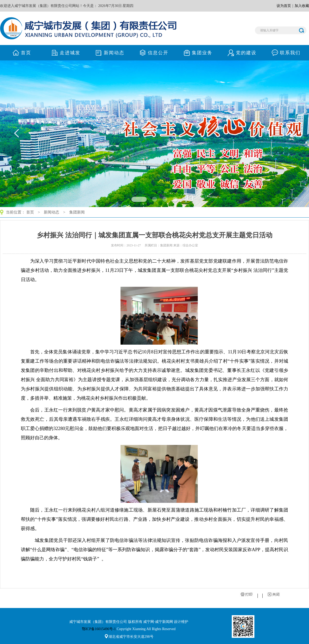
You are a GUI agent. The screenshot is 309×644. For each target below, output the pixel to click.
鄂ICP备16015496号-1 (99, 629)
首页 (30, 212)
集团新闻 (77, 212)
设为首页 (284, 6)
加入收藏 (302, 6)
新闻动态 (51, 212)
